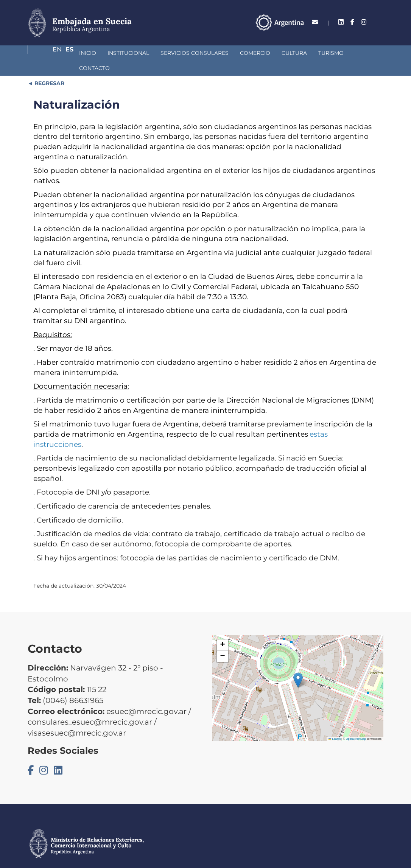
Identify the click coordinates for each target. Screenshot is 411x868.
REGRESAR (49, 68)
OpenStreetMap (356, 724)
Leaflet (335, 724)
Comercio (215, 53)
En (364, 22)
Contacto (330, 53)
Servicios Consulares (154, 53)
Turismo (291, 53)
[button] (298, 665)
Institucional (88, 53)
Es (379, 22)
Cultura (254, 53)
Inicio (47, 53)
